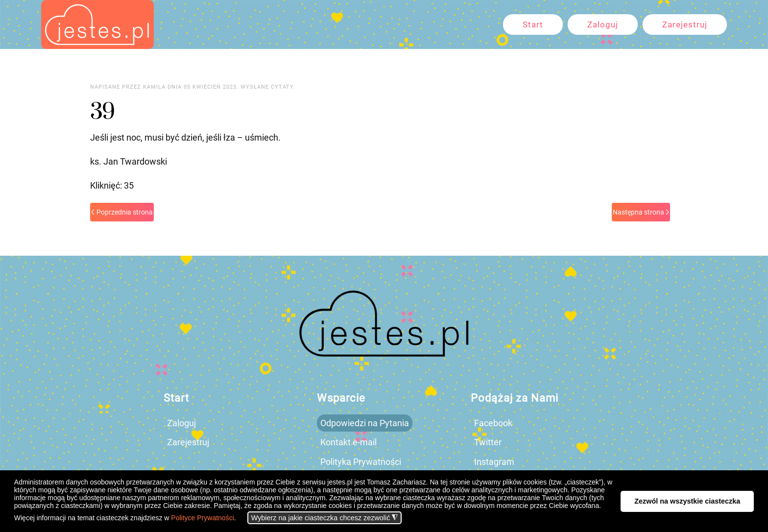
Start (533, 24)
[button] (239, 519)
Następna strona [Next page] (641, 212)
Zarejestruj (685, 24)
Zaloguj (603, 24)
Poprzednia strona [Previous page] (122, 212)
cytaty (282, 87)
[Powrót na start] (97, 24)
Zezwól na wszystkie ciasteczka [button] (687, 501)
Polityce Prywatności (202, 518)
